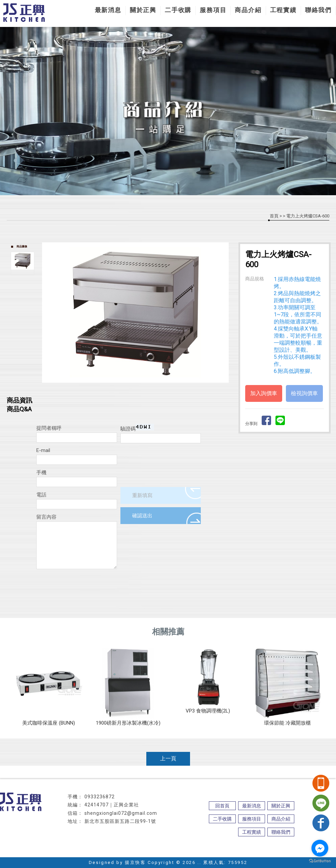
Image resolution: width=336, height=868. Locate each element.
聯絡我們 (318, 10)
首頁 (274, 216)
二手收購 (178, 10)
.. (199, 862)
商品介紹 (248, 10)
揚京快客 (135, 862)
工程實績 (283, 10)
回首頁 (222, 806)
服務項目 (213, 10)
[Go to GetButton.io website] (320, 861)
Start (138, 388)
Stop (143, 388)
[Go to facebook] (320, 848)
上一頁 (168, 758)
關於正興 (143, 10)
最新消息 (108, 10)
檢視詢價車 (304, 393)
